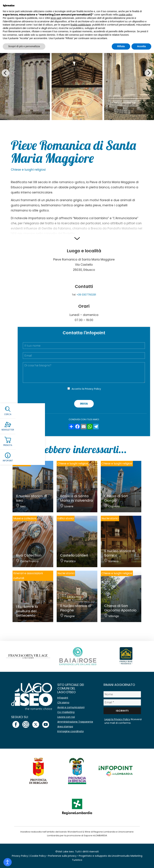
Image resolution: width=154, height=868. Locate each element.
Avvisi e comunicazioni (71, 707)
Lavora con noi (66, 717)
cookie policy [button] (125, 15)
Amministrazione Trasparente (75, 722)
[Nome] (122, 694)
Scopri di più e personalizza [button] (24, 46)
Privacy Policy (93, 389)
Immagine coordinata (70, 731)
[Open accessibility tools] (8, 862)
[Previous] (5, 73)
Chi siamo (63, 702)
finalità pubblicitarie (81, 25)
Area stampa (65, 727)
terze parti (56, 18)
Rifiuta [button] (121, 46)
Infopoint (63, 698)
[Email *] (122, 702)
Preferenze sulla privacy (62, 856)
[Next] (149, 73)
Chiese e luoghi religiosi (28, 170)
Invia (84, 404)
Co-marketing (66, 712)
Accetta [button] (141, 46)
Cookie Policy (38, 856)
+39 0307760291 (86, 295)
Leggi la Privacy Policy (117, 719)
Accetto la (86, 389)
